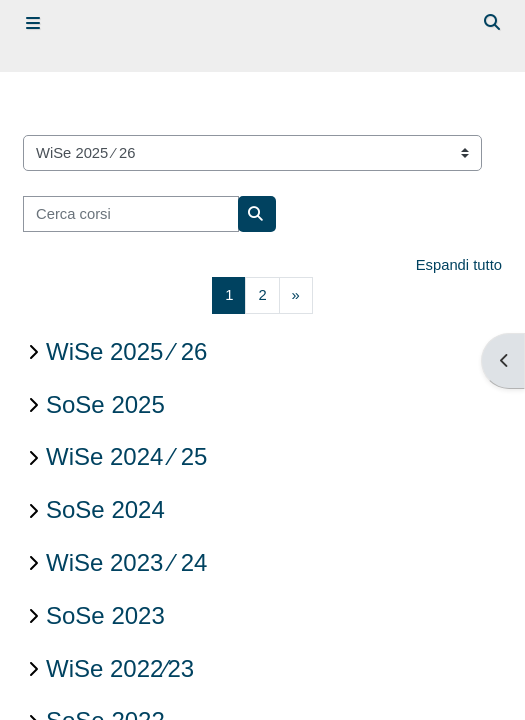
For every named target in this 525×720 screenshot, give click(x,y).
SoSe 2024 (105, 509)
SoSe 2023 (105, 615)
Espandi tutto (459, 265)
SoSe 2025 (105, 404)
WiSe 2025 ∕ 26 (126, 351)
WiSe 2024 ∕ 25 (126, 456)
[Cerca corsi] (131, 214)
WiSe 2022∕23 (120, 668)
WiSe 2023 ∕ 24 (126, 562)
